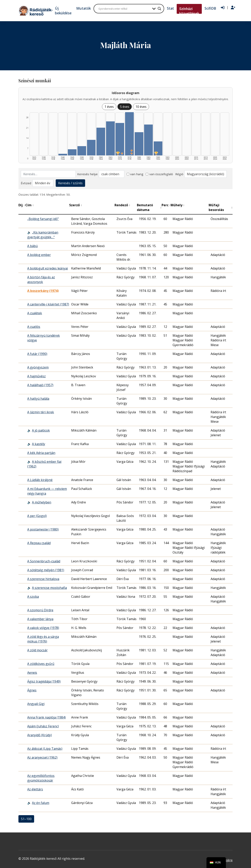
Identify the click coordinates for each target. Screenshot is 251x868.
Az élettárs (35, 789)
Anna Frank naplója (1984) (46, 717)
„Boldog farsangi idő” (43, 219)
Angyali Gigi (36, 704)
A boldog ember (39, 255)
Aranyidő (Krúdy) (40, 735)
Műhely (178, 205)
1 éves (109, 107)
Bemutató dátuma (149, 207)
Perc (166, 205)
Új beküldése (63, 11)
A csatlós (34, 327)
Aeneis (32, 673)
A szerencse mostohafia (49, 588)
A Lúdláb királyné (40, 480)
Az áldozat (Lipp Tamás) (45, 749)
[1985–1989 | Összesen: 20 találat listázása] (148, 140)
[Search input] (124, 9)
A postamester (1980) (43, 529)
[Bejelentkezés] (223, 8)
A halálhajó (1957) (40, 385)
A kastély (39, 444)
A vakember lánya (40, 619)
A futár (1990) (37, 354)
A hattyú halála (38, 399)
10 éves (141, 107)
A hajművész (36, 376)
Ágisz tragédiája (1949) (44, 681)
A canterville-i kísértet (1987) (48, 304)
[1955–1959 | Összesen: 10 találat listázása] (91, 148)
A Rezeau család (39, 543)
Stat (170, 8)
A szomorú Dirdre (40, 610)
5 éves (125, 107)
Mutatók (84, 8)
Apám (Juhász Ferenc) (43, 726)
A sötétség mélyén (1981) (46, 570)
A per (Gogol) (37, 516)
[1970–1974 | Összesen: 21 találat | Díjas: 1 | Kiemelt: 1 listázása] (120, 139)
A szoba (33, 597)
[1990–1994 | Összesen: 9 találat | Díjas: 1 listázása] (158, 148)
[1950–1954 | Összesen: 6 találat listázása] (82, 151)
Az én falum (41, 803)
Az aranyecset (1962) (42, 757)
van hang (135, 174)
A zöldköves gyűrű (41, 664)
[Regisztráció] (233, 8)
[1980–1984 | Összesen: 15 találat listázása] (139, 144)
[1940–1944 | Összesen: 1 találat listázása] (63, 155)
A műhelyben (42, 502)
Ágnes (32, 690)
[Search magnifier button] (159, 9)
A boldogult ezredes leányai (48, 268)
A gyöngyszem (38, 367)
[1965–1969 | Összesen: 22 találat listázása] (110, 138)
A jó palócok (41, 430)
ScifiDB (210, 8)
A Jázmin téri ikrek (41, 412)
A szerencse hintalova (43, 579)
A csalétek (35, 313)
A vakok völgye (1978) (43, 628)
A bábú (32, 246)
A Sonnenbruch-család (44, 561)
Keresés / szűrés (70, 183)
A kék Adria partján (41, 453)
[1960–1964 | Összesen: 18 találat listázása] (101, 142)
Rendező (122, 205)
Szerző (76, 205)
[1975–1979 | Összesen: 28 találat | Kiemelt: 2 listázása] (129, 134)
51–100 (26, 819)
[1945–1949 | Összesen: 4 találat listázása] (72, 152)
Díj (22, 205)
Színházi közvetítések (189, 11)
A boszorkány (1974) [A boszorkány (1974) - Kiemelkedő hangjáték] (43, 291)
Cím (30, 205)
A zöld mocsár (37, 650)
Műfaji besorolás (221, 207)
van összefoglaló (159, 174)
